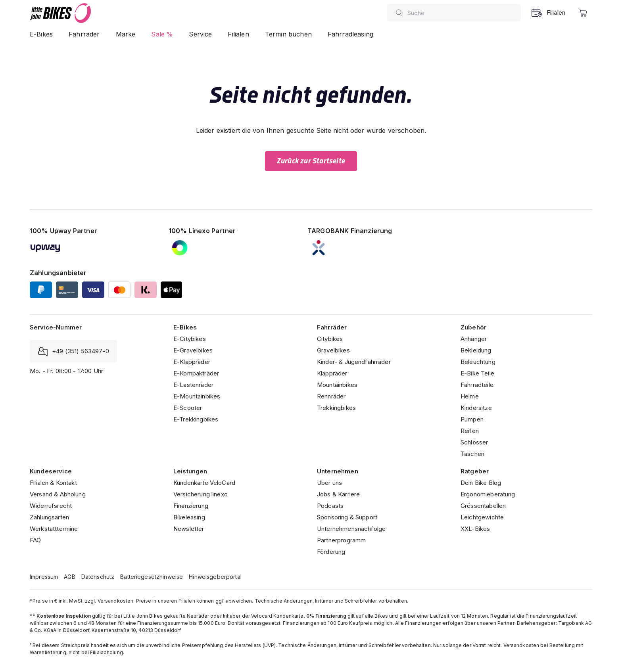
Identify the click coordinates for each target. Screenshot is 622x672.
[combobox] (462, 13)
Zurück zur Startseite (311, 161)
